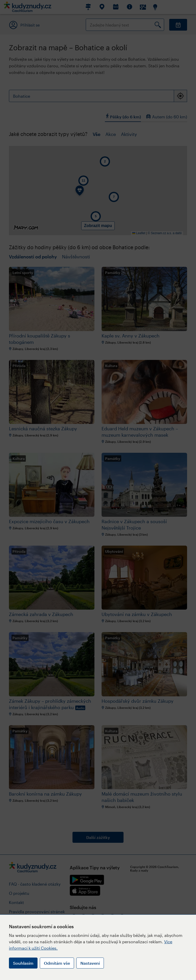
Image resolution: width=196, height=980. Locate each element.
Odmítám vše (57, 963)
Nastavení (90, 963)
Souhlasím (23, 963)
